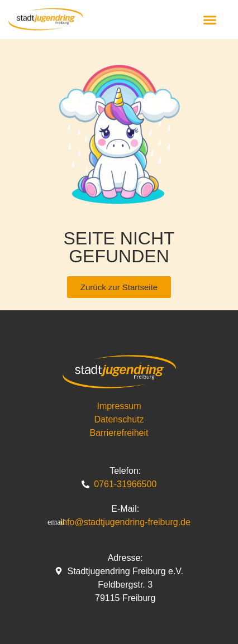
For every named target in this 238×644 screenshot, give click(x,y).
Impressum (119, 406)
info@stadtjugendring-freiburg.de (125, 522)
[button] (210, 20)
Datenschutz (119, 419)
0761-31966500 (125, 484)
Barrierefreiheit (119, 433)
